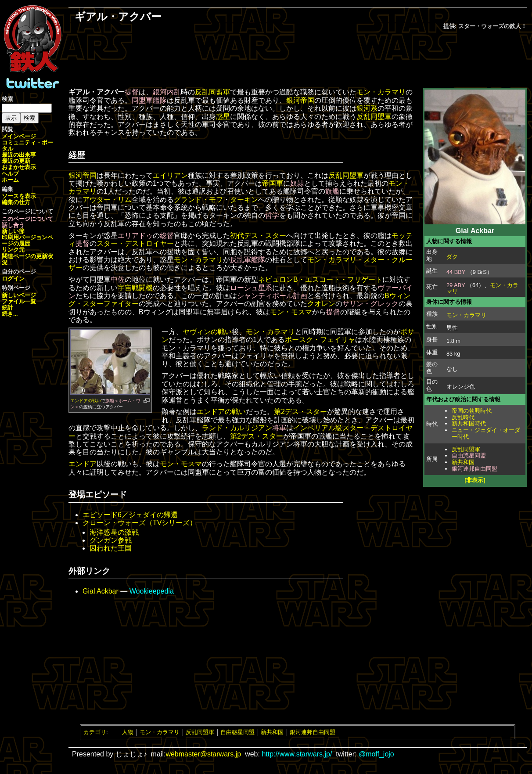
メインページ (19, 136)
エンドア (83, 464)
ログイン (13, 279)
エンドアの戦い (86, 401)
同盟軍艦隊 (149, 100)
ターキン (244, 200)
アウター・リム (107, 200)
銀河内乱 (167, 92)
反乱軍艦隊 (248, 260)
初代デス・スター (258, 236)
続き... (10, 314)
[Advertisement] (298, 60)
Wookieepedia (152, 591)
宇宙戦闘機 (135, 288)
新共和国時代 (469, 423)
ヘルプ (10, 174)
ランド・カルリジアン (237, 428)
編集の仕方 (16, 202)
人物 (128, 732)
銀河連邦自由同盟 (474, 469)
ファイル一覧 (19, 301)
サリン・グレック (370, 304)
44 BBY (456, 272)
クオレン (321, 304)
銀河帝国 (300, 100)
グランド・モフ (198, 200)
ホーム (10, 180)
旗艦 (332, 191)
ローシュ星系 (251, 288)
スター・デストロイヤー (135, 243)
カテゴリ (95, 732)
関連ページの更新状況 (27, 259)
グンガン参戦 (111, 540)
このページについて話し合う (27, 222)
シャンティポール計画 (272, 296)
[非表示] (475, 480)
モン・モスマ (291, 312)
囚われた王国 (111, 548)
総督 (167, 236)
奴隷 (297, 183)
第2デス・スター (300, 412)
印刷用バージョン (25, 237)
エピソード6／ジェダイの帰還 (130, 515)
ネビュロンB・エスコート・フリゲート (320, 279)
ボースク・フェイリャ (320, 340)
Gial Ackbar (101, 591)
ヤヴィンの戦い (207, 332)
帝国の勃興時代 (472, 411)
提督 (132, 92)
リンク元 (13, 250)
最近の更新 (16, 161)
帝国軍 (273, 183)
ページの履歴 (27, 240)
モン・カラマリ (466, 315)
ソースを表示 (19, 196)
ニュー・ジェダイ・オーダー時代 (486, 433)
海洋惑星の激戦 (114, 532)
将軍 (279, 428)
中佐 (118, 279)
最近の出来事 (19, 155)
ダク (452, 257)
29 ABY (456, 285)
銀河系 (367, 108)
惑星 (223, 117)
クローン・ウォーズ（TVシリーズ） (140, 523)
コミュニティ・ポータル (27, 146)
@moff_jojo (376, 754)
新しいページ (19, 295)
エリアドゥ (135, 236)
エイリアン (170, 175)
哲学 (272, 215)
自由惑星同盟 (469, 455)
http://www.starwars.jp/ (297, 754)
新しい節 (13, 231)
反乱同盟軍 (466, 449)
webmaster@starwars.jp (203, 754)
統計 (7, 308)
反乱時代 (463, 417)
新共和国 (463, 462)
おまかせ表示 (19, 167)
